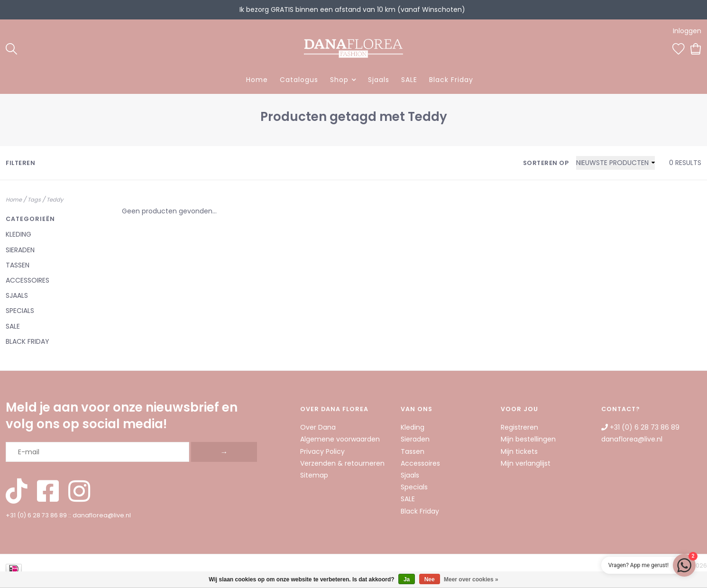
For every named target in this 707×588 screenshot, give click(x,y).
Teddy (55, 200)
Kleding (18, 234)
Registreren (519, 427)
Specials (20, 311)
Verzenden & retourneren (342, 463)
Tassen (18, 265)
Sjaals (379, 80)
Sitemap (314, 475)
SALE (409, 80)
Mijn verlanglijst (526, 463)
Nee (430, 579)
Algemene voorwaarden (340, 439)
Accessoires (28, 280)
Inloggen (687, 31)
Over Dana (318, 427)
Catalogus (299, 80)
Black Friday (451, 80)
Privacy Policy (322, 451)
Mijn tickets (519, 451)
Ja (407, 579)
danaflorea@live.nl (102, 515)
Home (257, 80)
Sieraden (20, 250)
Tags (34, 200)
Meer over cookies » (471, 579)
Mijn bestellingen (528, 439)
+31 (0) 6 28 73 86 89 (36, 515)
